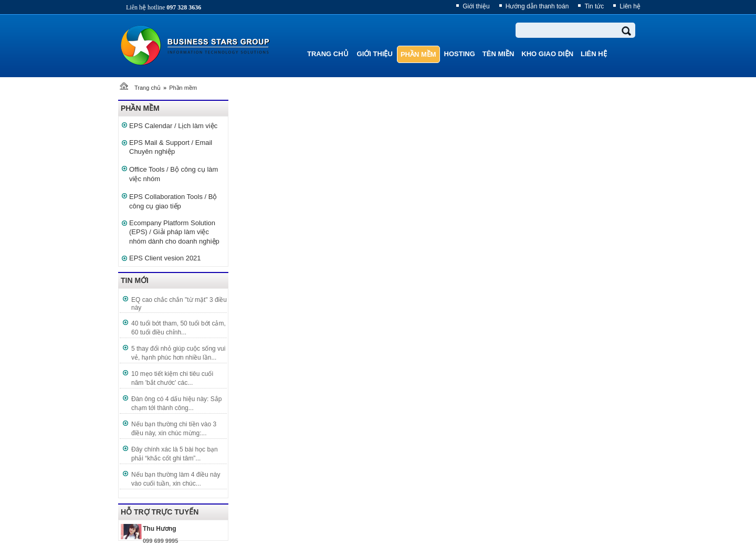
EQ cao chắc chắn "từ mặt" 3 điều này (179, 304)
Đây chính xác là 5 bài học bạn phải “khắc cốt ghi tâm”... (175, 454)
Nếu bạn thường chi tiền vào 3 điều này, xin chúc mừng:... (174, 429)
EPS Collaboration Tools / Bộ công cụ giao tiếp (173, 201)
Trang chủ (148, 88)
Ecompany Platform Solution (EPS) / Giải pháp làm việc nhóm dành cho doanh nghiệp (174, 232)
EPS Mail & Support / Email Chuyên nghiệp (171, 147)
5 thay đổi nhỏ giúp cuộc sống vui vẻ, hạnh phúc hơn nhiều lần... (178, 353)
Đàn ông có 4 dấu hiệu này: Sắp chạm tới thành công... (176, 403)
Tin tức (594, 6)
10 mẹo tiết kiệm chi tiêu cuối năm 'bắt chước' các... (172, 378)
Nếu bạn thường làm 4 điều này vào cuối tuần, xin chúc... (176, 479)
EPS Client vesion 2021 (165, 258)
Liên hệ (630, 6)
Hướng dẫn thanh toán (537, 6)
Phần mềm (183, 88)
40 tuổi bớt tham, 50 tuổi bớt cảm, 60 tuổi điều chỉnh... (178, 328)
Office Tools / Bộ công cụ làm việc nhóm (174, 174)
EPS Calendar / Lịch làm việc (173, 126)
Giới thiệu (476, 6)
